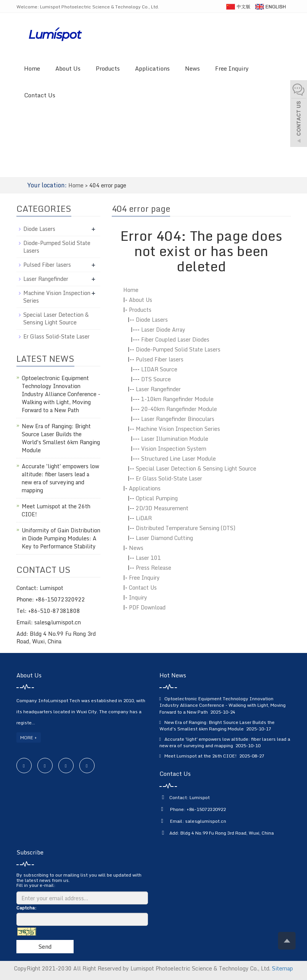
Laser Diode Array (163, 330)
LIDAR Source (159, 369)
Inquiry (138, 597)
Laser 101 (148, 558)
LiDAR (144, 518)
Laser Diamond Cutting (164, 538)
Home (32, 68)
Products (108, 68)
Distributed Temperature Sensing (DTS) (186, 528)
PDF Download (147, 607)
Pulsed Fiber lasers (160, 359)
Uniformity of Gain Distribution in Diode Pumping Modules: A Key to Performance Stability (61, 538)
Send (45, 946)
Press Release (153, 568)
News (192, 68)
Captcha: (26, 908)
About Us (68, 68)
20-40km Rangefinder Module (179, 409)
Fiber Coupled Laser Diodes (175, 339)
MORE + (29, 737)
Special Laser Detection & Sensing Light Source (196, 468)
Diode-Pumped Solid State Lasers (178, 349)
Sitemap (282, 968)
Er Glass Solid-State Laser (169, 478)
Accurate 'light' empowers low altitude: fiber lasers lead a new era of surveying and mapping (60, 478)
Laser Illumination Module (175, 439)
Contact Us (40, 95)
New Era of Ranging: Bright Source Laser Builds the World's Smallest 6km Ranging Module (61, 438)
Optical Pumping (157, 498)
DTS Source (156, 379)
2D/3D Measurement (162, 508)
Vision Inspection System (174, 449)
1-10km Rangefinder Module (177, 399)
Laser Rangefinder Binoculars (178, 419)
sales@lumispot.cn (206, 821)
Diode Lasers (152, 320)
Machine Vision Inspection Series (178, 429)
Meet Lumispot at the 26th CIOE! (56, 510)
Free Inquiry (232, 68)
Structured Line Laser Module (178, 459)
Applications (152, 68)
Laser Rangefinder (158, 389)
